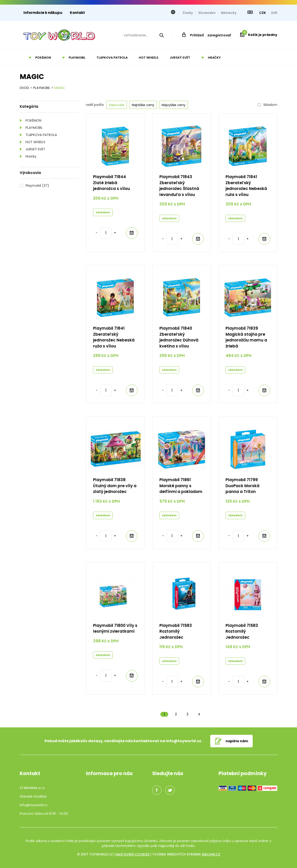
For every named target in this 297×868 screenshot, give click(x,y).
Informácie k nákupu (43, 13)
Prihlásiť (197, 35)
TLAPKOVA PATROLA (41, 135)
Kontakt (77, 13)
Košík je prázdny (260, 35)
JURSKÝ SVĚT (35, 149)
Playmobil (42, 88)
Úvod (24, 88)
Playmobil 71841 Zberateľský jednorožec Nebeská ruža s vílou (246, 186)
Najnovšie (117, 105)
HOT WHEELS (35, 142)
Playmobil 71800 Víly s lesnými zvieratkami (115, 628)
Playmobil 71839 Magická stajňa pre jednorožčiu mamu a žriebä (246, 337)
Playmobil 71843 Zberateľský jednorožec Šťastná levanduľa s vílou (179, 186)
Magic (60, 88)
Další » (211, 714)
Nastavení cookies (132, 854)
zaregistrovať (219, 35)
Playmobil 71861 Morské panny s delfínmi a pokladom (181, 486)
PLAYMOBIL (34, 128)
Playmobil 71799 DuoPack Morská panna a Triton (242, 486)
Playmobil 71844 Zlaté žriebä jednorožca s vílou (111, 183)
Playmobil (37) (37, 186)
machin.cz (211, 854)
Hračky (31, 156)
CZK (263, 13)
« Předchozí (153, 714)
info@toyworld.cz (184, 741)
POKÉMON (33, 120)
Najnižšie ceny (143, 105)
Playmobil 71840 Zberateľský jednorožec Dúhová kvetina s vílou (179, 337)
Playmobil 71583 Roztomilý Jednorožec (176, 631)
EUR (274, 13)
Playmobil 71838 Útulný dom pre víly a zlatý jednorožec (115, 486)
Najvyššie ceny (174, 105)
